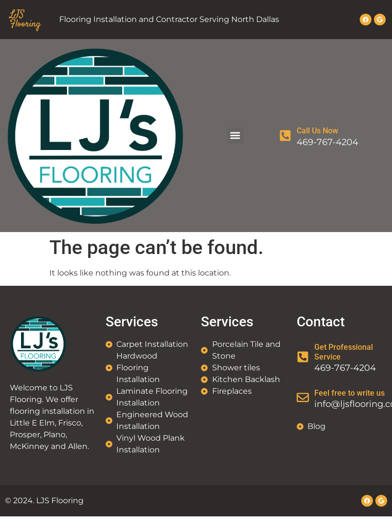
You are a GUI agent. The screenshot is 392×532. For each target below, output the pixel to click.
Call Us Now (317, 131)
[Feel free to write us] (303, 397)
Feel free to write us (349, 393)
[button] (235, 136)
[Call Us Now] (285, 136)
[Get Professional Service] (303, 357)
